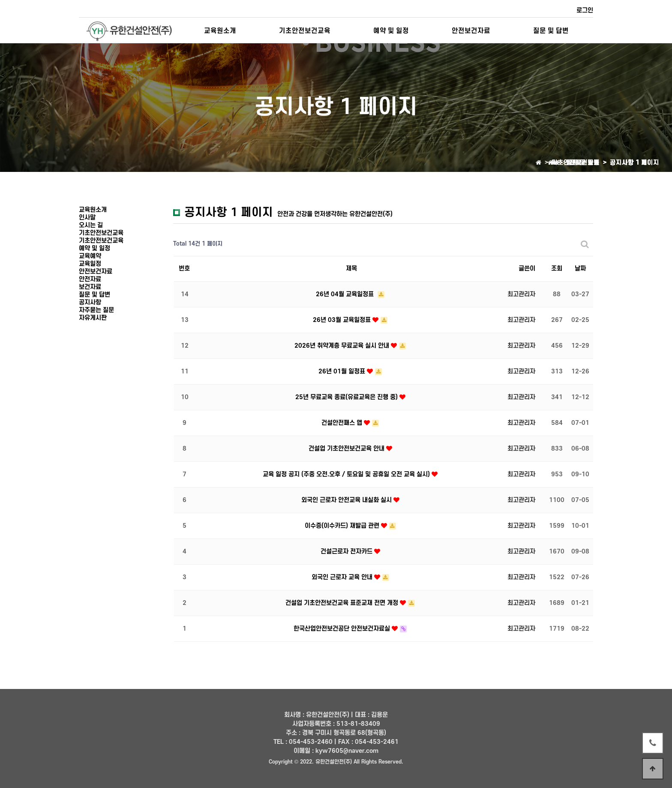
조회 (557, 269)
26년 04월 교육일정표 (346, 294)
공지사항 (90, 302)
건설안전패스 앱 (343, 423)
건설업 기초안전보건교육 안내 (347, 449)
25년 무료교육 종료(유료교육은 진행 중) (347, 397)
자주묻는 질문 (96, 310)
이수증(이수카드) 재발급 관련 (343, 526)
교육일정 (90, 264)
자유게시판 (93, 318)
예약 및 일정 (391, 31)
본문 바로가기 (0, 0)
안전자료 (90, 279)
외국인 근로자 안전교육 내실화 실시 (347, 500)
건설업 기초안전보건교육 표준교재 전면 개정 (343, 603)
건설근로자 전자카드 (347, 552)
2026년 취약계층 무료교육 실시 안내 (343, 346)
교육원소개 (220, 31)
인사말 (87, 218)
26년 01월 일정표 (343, 371)
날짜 (580, 269)
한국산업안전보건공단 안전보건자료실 (343, 629)
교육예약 (90, 256)
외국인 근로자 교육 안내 (343, 577)
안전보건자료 (471, 31)
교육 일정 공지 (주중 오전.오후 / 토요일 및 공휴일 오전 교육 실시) (347, 474)
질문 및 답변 (551, 31)
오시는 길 (91, 225)
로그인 (585, 11)
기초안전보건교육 (305, 31)
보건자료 (90, 287)
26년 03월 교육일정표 (343, 320)
